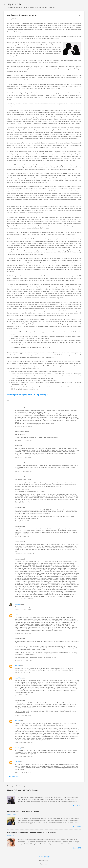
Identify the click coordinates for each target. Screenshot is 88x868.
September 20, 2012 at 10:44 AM (24, 554)
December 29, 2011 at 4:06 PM (23, 426)
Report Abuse (44, 864)
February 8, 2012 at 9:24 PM (23, 458)
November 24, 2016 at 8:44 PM (24, 742)
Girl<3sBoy (18, 748)
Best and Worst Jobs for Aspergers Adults (23, 811)
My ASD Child (15, 4)
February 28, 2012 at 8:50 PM (23, 472)
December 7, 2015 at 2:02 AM (23, 660)
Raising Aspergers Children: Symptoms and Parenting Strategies (32, 832)
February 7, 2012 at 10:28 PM (23, 440)
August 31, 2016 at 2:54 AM (23, 715)
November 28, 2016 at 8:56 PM (24, 756)
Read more (77, 806)
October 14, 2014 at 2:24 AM (23, 610)
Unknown (17, 666)
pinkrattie (17, 604)
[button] (80, 15)
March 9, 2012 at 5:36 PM (22, 521)
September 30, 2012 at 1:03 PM (24, 599)
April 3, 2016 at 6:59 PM (21, 695)
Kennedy (17, 762)
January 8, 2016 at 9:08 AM (22, 673)
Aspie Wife (18, 678)
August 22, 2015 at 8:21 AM (23, 633)
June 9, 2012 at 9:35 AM (22, 537)
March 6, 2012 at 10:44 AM (22, 502)
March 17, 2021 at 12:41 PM (23, 772)
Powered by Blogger (44, 857)
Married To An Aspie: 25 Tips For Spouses (23, 790)
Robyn (16, 615)
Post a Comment (14, 776)
